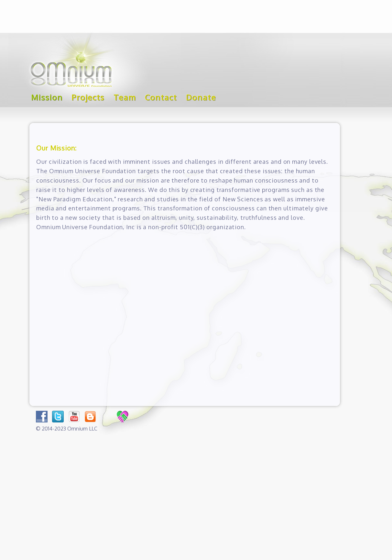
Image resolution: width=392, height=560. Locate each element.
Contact (161, 97)
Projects (88, 97)
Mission (47, 97)
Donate (201, 97)
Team (125, 97)
